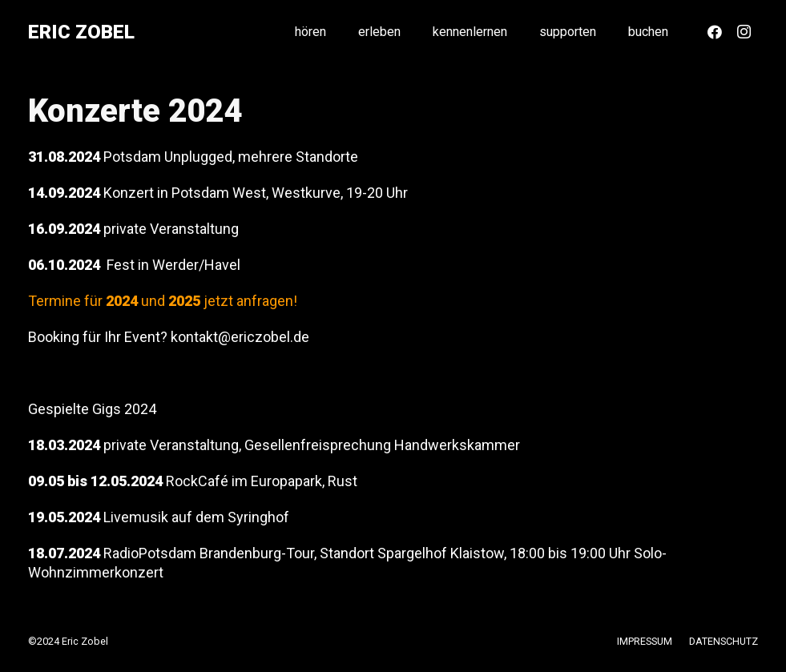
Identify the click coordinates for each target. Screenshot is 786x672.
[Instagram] (744, 32)
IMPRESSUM (645, 641)
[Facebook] (715, 32)
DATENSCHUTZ (724, 641)
